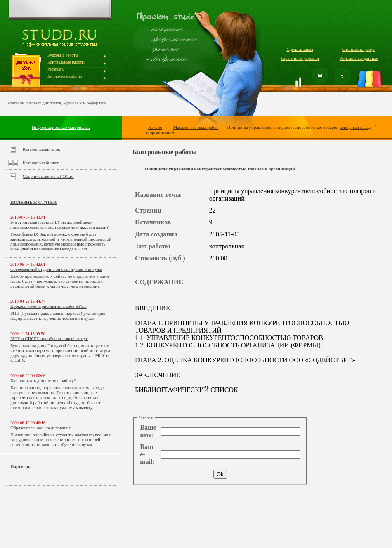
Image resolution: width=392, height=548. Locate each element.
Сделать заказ (300, 49)
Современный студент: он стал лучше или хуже (56, 269)
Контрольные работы (66, 62)
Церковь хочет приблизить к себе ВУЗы (48, 306)
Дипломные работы (65, 76)
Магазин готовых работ (196, 127)
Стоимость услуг (359, 49)
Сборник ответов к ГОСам (48, 176)
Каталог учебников (41, 163)
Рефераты (56, 69)
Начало (155, 127)
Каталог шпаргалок (41, 149)
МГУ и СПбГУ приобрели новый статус (49, 338)
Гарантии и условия (300, 58)
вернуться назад (355, 127)
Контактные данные (359, 58)
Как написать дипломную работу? (43, 380)
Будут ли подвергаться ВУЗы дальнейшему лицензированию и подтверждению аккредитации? (59, 224)
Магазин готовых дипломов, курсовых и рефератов (57, 103)
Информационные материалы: (61, 127)
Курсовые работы (63, 55)
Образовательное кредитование (41, 428)
